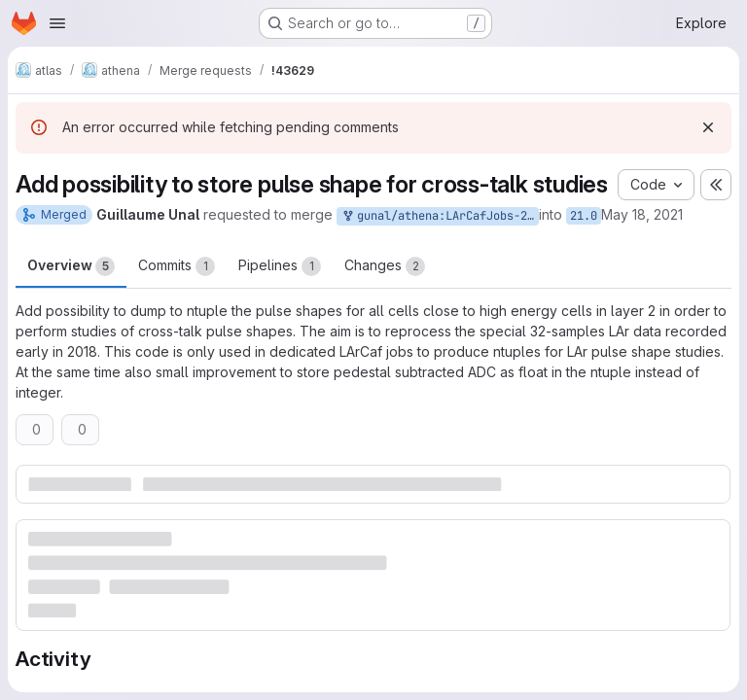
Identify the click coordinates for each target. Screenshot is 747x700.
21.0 (584, 216)
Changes (385, 266)
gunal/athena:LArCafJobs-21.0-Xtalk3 (440, 216)
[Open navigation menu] (57, 23)
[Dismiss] (708, 127)
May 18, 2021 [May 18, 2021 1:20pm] (642, 214)
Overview (71, 266)
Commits (177, 266)
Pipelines (280, 266)
